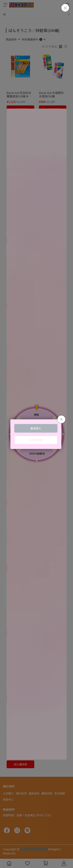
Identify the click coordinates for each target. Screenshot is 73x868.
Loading (37, 434)
